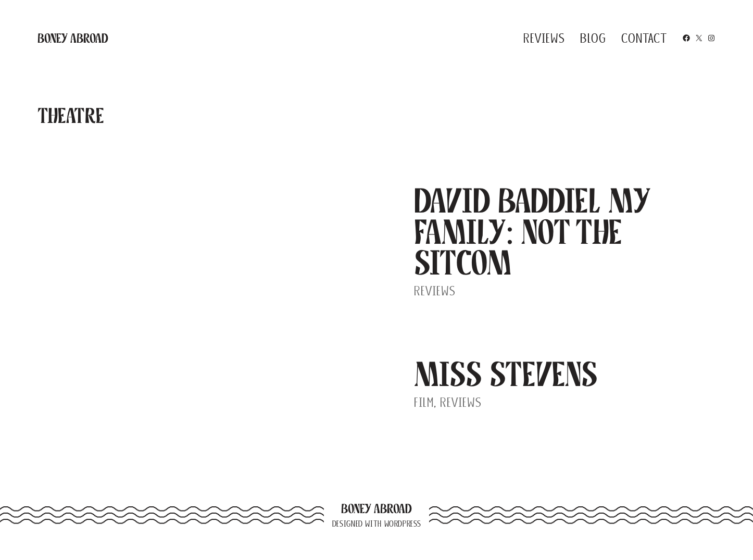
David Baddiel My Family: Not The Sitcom (532, 232)
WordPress (403, 524)
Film (424, 402)
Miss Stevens (506, 374)
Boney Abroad (73, 38)
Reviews (435, 291)
